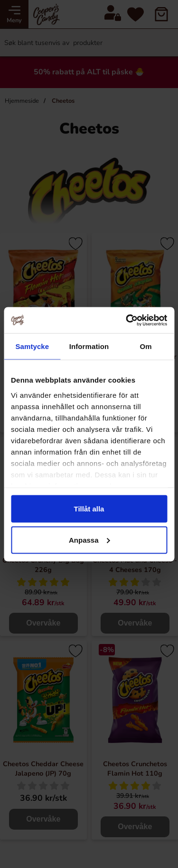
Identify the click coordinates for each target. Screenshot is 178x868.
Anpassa (89, 540)
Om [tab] (146, 346)
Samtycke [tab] (32, 346)
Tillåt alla (89, 509)
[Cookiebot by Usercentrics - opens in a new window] (127, 320)
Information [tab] (89, 346)
